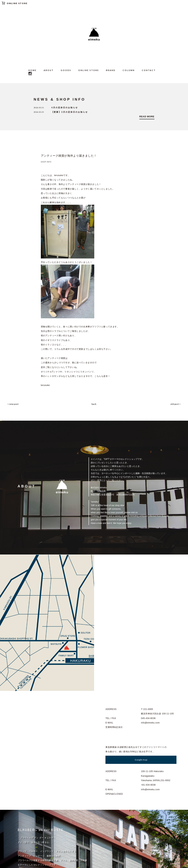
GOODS (66, 70)
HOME (32, 70)
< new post (13, 403)
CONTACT (149, 70)
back (94, 403)
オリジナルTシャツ (51, 371)
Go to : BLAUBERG (32, 767)
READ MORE (147, 117)
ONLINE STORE (15, 3)
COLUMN (129, 70)
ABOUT (49, 70)
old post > (176, 403)
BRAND (111, 70)
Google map (141, 622)
